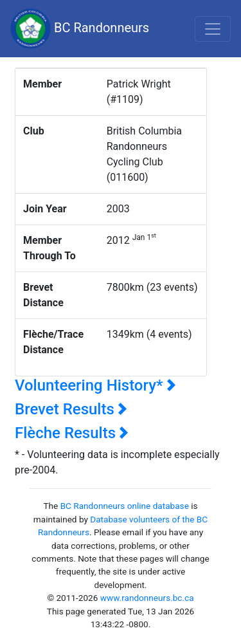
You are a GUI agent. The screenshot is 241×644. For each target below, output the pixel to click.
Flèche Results (72, 433)
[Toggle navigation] (213, 29)
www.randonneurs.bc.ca (147, 598)
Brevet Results (71, 409)
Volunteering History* (95, 385)
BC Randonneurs (80, 29)
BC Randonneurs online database (125, 506)
